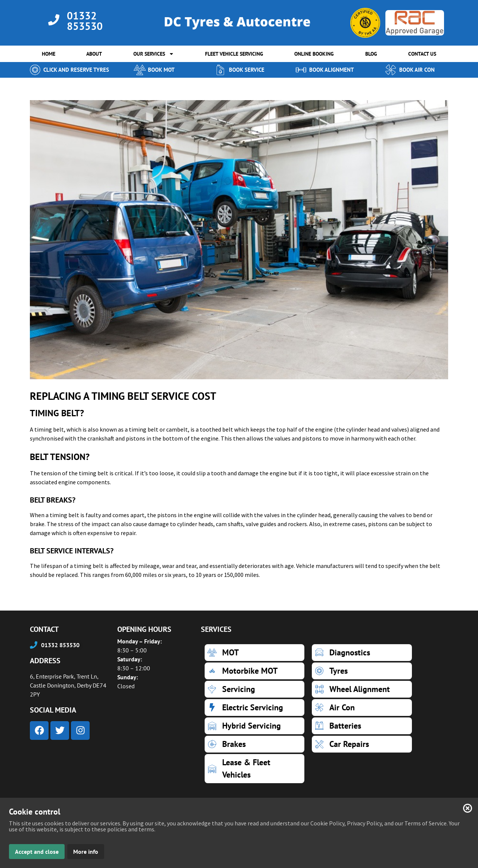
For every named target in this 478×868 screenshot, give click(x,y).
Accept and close (37, 852)
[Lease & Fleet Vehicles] (255, 769)
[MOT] (255, 653)
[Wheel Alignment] (362, 689)
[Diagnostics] (362, 653)
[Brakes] (255, 744)
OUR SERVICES (154, 54)
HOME (49, 54)
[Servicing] (255, 689)
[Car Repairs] (362, 744)
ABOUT (94, 54)
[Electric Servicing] (255, 708)
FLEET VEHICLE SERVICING (234, 54)
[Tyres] (362, 671)
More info (86, 852)
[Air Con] (362, 708)
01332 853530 (85, 21)
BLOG (371, 54)
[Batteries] (362, 726)
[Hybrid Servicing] (255, 726)
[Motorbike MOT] (255, 671)
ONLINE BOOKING (314, 54)
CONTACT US (422, 54)
